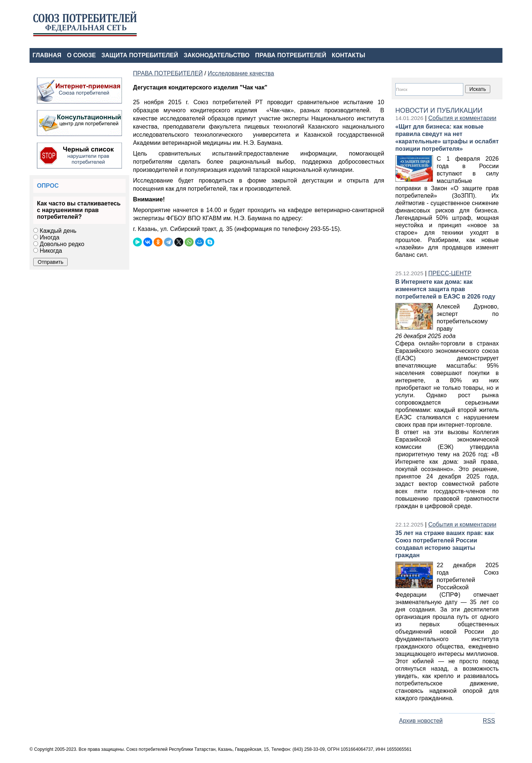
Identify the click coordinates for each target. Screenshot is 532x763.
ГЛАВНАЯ (47, 55)
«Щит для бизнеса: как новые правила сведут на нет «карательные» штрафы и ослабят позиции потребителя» (447, 138)
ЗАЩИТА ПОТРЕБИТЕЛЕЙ (140, 55)
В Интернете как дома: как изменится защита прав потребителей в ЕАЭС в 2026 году (445, 289)
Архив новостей (421, 721)
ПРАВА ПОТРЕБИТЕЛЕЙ (291, 55)
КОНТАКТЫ (348, 55)
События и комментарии (462, 118)
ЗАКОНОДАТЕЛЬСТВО (216, 55)
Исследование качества (241, 73)
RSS (489, 721)
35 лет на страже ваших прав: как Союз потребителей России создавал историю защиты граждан (445, 544)
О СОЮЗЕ (81, 55)
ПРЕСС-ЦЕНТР (450, 273)
